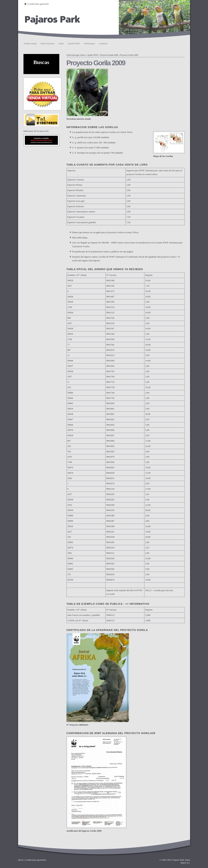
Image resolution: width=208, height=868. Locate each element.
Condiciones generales (38, 4)
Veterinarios (89, 43)
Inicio (83, 55)
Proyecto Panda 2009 (109, 55)
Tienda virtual (30, 43)
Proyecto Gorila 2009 (129, 55)
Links (61, 43)
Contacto (103, 43)
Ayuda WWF (74, 43)
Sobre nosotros (47, 43)
